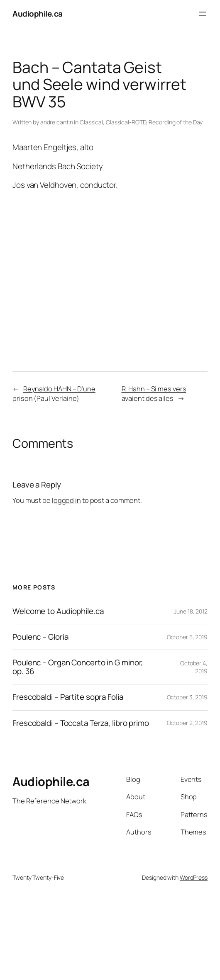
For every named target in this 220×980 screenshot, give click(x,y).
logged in (66, 500)
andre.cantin (57, 122)
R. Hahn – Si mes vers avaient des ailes (154, 394)
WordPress (194, 877)
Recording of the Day (176, 122)
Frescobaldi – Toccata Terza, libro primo (81, 723)
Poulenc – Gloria (40, 637)
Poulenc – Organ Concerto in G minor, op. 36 (78, 667)
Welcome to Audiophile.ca (58, 611)
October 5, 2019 (187, 637)
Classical (91, 122)
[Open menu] (203, 14)
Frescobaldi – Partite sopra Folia (68, 697)
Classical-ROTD (126, 122)
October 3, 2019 (187, 697)
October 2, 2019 (187, 723)
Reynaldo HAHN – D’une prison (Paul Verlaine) (54, 394)
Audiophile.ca (38, 14)
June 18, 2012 (191, 611)
